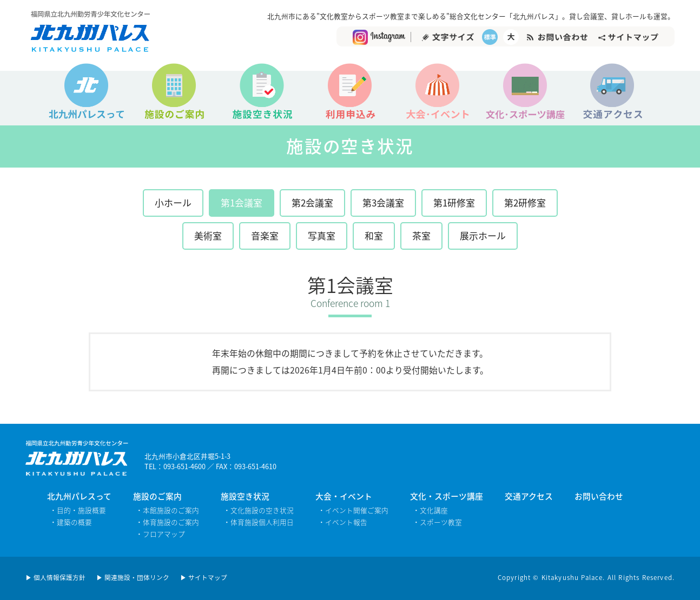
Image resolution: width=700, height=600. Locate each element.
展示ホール (483, 235)
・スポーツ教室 (437, 522)
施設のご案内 (157, 496)
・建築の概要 (71, 522)
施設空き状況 (245, 496)
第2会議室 (312, 202)
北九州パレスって (79, 496)
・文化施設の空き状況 (259, 510)
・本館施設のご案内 (167, 510)
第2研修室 (525, 202)
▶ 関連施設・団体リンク (133, 578)
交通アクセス (529, 496)
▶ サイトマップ (204, 578)
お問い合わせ (599, 496)
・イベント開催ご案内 (353, 510)
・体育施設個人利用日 (259, 522)
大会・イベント (344, 496)
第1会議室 (242, 202)
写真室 (322, 235)
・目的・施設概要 (78, 510)
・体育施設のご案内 (167, 522)
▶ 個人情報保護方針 (55, 578)
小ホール (173, 202)
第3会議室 (383, 202)
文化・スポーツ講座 (447, 496)
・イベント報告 (343, 522)
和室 (374, 235)
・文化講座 (430, 510)
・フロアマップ (160, 534)
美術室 (208, 235)
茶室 (421, 235)
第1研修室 (454, 202)
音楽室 (265, 235)
